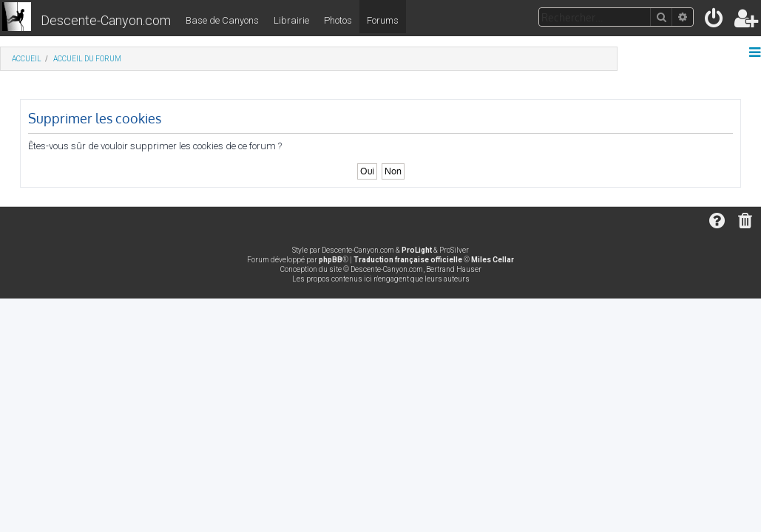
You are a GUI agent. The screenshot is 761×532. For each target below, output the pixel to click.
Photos (338, 20)
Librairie (291, 20)
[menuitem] (715, 21)
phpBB (331, 260)
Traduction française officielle (408, 260)
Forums (383, 20)
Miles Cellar (493, 260)
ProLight (417, 250)
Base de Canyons (222, 20)
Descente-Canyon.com (106, 20)
